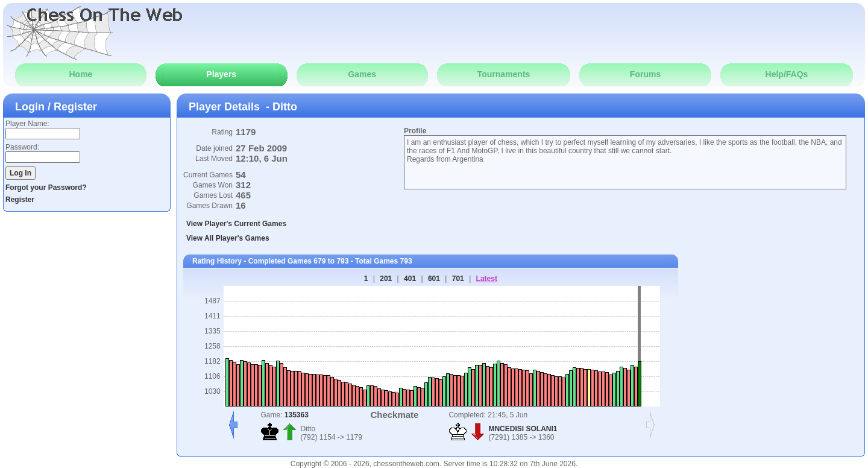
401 (410, 279)
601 (434, 279)
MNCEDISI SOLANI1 (523, 429)
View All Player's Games (228, 238)
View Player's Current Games (236, 224)
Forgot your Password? (46, 188)
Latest (487, 279)
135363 (297, 415)
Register (20, 200)
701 (458, 279)
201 (386, 279)
